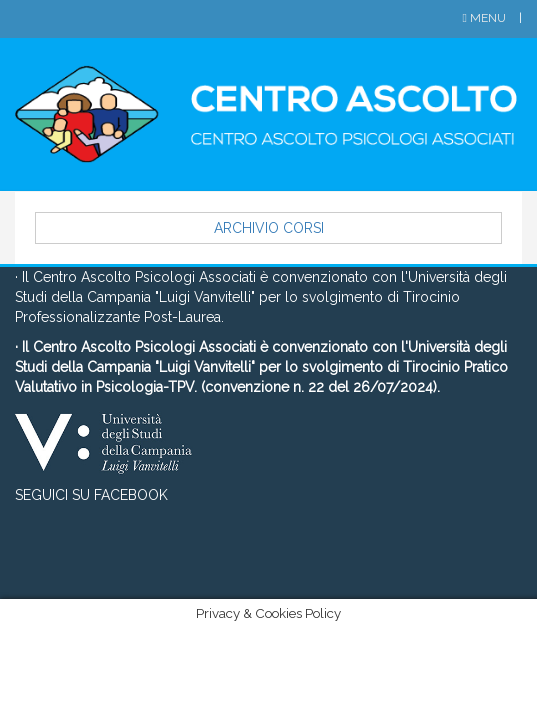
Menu (486, 18)
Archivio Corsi (269, 228)
